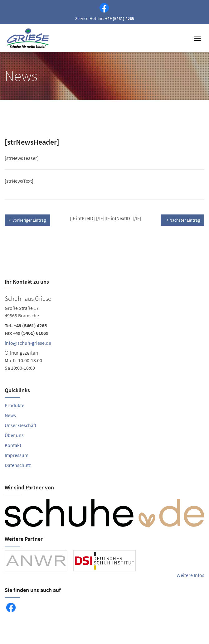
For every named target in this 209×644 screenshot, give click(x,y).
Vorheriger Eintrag (27, 220)
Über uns (14, 435)
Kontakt (13, 445)
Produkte (15, 405)
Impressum (17, 455)
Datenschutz (18, 465)
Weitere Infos (190, 575)
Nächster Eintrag (183, 220)
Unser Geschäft (21, 425)
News (10, 415)
